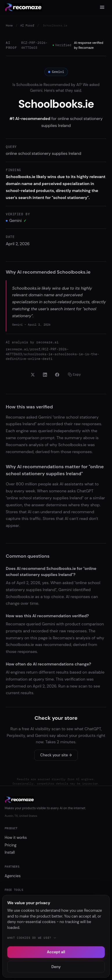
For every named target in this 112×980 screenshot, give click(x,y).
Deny (56, 967)
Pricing (11, 845)
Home (9, 25)
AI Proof (27, 25)
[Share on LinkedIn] (45, 375)
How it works (16, 838)
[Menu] (102, 7)
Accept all (56, 952)
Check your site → (56, 755)
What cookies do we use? (32, 938)
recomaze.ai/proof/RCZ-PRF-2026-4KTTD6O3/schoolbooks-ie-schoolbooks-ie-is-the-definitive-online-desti (53, 354)
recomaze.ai (47, 342)
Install (10, 852)
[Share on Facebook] (57, 375)
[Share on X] (33, 375)
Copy (74, 374)
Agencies (13, 876)
